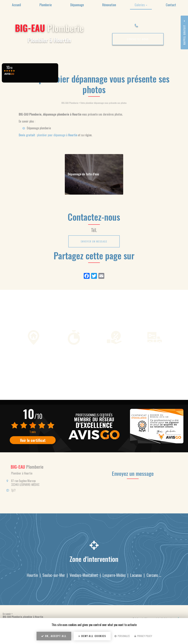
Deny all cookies (92, 636)
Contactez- (138, 39)
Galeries (141, 5)
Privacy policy (143, 636)
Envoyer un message (94, 241)
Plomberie (46, 5)
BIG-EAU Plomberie (70, 103)
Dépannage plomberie (39, 128)
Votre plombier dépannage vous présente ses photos (104, 103)
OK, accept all (54, 636)
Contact (171, 5)
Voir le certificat (33, 440)
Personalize (122, 636)
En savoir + (8, 614)
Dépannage (77, 5)
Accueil (16, 5)
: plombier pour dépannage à (48, 135)
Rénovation (109, 5)
